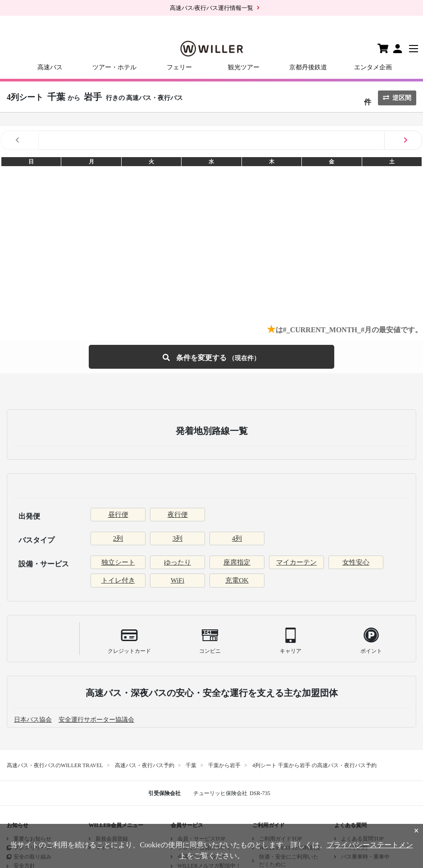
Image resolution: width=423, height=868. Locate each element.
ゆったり (177, 562)
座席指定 (237, 562)
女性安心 (356, 562)
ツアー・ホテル (114, 67)
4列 (237, 538)
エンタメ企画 (373, 67)
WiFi (177, 580)
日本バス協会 (33, 720)
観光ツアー (244, 67)
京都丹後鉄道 (308, 67)
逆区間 (397, 98)
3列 (178, 538)
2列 (118, 538)
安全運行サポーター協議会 (96, 720)
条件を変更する (211, 357)
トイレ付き (118, 580)
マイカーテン (296, 562)
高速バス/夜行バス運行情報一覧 (212, 8)
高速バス (50, 67)
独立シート (118, 562)
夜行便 (178, 515)
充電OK (237, 580)
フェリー (179, 67)
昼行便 (118, 515)
